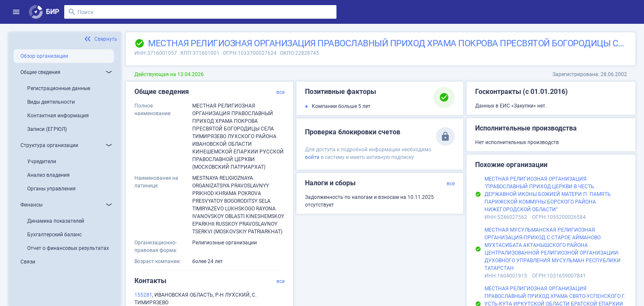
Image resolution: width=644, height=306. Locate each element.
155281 (143, 295)
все (281, 92)
